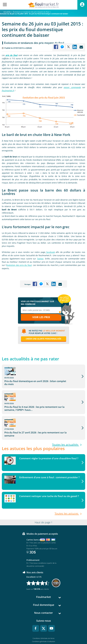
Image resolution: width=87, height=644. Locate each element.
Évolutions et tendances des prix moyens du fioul (34, 43)
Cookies (44, 630)
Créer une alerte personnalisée (43, 339)
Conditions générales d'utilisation (44, 621)
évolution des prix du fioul (19, 265)
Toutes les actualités (66, 424)
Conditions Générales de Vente (43, 618)
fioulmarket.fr (8, 91)
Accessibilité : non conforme (44, 634)
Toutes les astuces (67, 493)
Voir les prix (41, 317)
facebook (50, 252)
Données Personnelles (43, 627)
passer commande (72, 87)
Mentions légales (44, 624)
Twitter (40, 259)
